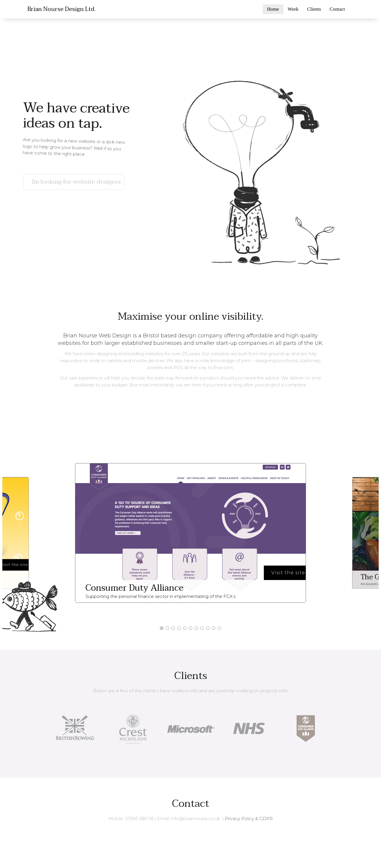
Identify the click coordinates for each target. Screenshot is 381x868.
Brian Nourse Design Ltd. (61, 9)
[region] (190, 150)
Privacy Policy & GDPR (249, 819)
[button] (75, 171)
